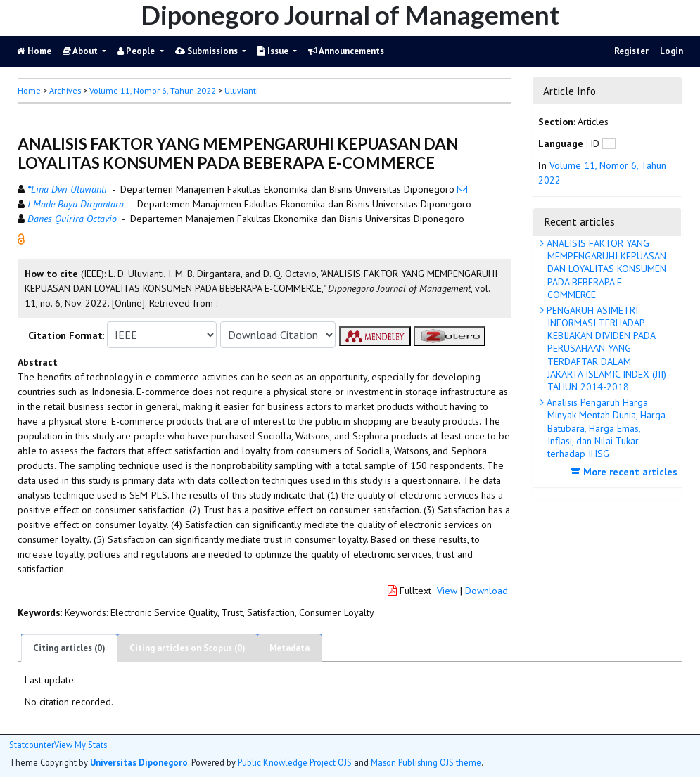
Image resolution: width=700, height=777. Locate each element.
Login (672, 51)
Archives (65, 90)
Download (486, 591)
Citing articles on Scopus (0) (187, 648)
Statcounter (32, 745)
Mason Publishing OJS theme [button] (426, 762)
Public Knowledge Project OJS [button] (295, 762)
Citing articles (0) (69, 648)
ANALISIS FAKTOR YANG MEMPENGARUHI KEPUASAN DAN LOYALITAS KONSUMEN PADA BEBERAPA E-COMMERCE (605, 269)
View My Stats (81, 745)
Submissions (208, 51)
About (81, 51)
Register (631, 51)
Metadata (289, 648)
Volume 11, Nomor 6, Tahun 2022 (153, 90)
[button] (21, 238)
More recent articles (626, 472)
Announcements (346, 51)
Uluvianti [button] (241, 90)
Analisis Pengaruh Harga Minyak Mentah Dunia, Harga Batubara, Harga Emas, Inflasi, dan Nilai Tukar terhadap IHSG (605, 428)
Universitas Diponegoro (139, 762)
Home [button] (29, 90)
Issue (274, 51)
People (137, 51)
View (447, 591)
